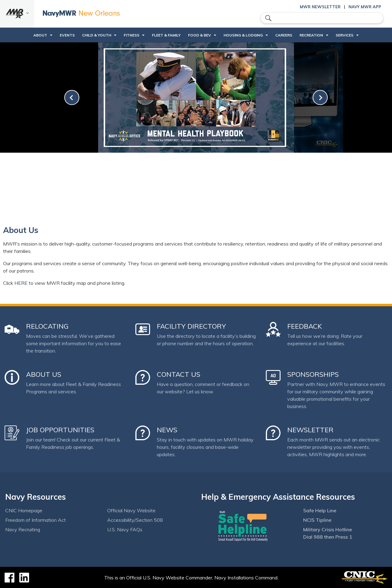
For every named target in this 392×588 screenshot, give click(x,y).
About (40, 35)
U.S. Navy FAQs (125, 529)
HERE (21, 283)
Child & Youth (97, 35)
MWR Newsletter (320, 7)
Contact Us (179, 374)
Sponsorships (313, 374)
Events (67, 35)
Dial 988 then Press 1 (328, 537)
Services (345, 35)
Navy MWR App (365, 7)
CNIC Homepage (24, 510)
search (268, 18)
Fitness (132, 35)
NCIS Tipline (317, 520)
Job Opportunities (60, 430)
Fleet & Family (166, 35)
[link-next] (320, 98)
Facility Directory (191, 326)
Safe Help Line (320, 510)
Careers (284, 35)
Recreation (311, 35)
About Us (44, 374)
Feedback (305, 326)
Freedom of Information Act (36, 520)
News (167, 430)
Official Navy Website (131, 510)
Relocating (47, 326)
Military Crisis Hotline (328, 529)
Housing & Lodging (243, 35)
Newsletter (310, 430)
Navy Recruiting (23, 529)
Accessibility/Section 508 (135, 520)
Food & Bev (200, 35)
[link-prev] (72, 98)
